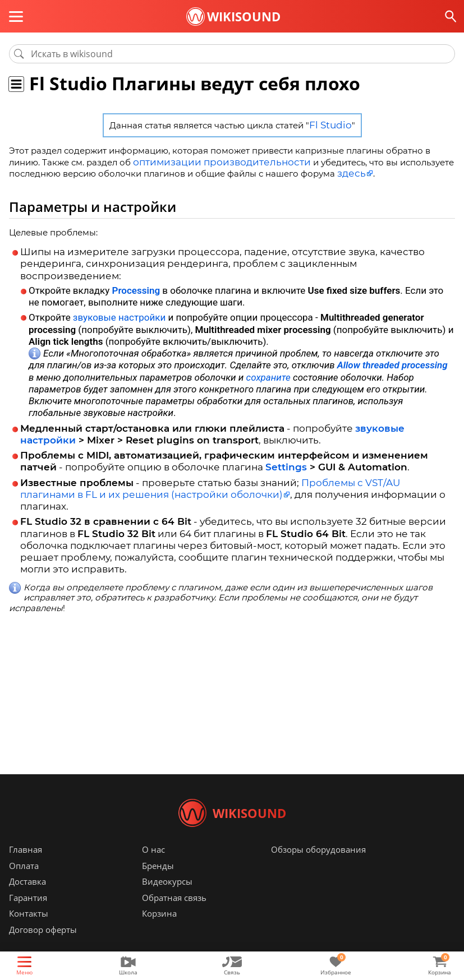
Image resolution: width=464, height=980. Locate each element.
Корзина (159, 930)
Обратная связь (174, 914)
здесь (349, 171)
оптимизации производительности (210, 161)
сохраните (268, 375)
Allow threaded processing (392, 362)
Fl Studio (330, 125)
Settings (286, 464)
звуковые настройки (119, 315)
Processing (136, 288)
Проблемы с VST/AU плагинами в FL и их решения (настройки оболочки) (210, 486)
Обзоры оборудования (318, 866)
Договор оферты (43, 946)
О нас (153, 866)
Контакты (29, 930)
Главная (26, 866)
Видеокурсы (167, 898)
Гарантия (28, 914)
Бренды (158, 882)
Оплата (24, 882)
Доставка (27, 898)
